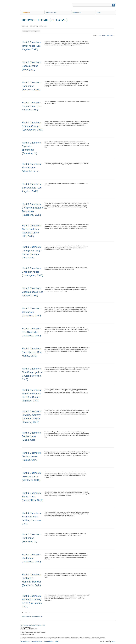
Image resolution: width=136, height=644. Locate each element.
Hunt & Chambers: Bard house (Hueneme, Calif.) (32, 86)
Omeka (113, 641)
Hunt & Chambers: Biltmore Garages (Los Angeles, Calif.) (32, 126)
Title (100, 35)
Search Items (43, 26)
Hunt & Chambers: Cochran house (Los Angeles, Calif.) (33, 292)
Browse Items (26, 13)
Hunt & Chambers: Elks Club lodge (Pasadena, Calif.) (32, 332)
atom (23, 616)
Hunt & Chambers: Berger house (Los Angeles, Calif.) (32, 106)
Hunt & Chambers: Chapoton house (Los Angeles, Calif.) (32, 272)
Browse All (25, 26)
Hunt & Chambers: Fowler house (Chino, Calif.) (32, 436)
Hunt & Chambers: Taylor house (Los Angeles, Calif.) (32, 46)
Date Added (110, 35)
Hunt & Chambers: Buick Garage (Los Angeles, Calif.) (32, 188)
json (33, 616)
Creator (104, 35)
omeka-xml (37, 616)
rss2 (42, 616)
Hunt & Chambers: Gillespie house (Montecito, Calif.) (32, 476)
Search (114, 5)
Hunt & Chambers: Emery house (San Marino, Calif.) (32, 352)
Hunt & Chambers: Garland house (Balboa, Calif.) (32, 456)
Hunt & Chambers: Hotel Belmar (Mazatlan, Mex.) (32, 168)
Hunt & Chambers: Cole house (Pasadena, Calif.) (32, 312)
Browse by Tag (34, 26)
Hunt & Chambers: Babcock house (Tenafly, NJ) (32, 66)
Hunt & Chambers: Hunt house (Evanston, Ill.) (32, 538)
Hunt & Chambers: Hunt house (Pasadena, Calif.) (32, 558)
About (99, 13)
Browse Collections (51, 13)
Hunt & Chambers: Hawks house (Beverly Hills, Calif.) (33, 497)
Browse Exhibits (77, 13)
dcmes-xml (28, 616)
